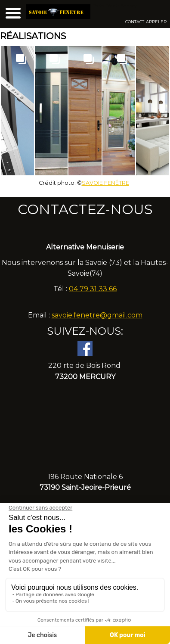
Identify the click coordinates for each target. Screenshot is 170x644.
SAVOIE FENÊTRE (105, 183)
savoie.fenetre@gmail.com (97, 315)
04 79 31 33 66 (93, 289)
